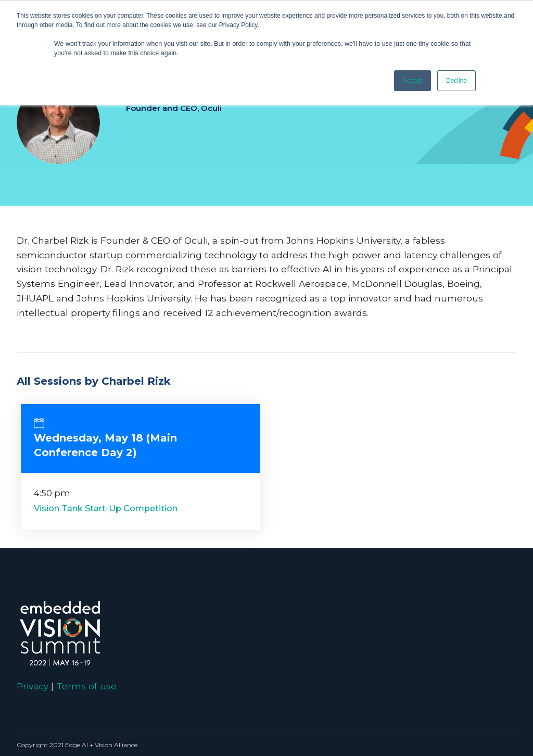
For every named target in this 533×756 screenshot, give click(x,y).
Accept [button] (413, 81)
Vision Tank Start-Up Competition (106, 508)
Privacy (33, 686)
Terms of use (86, 686)
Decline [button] (456, 81)
